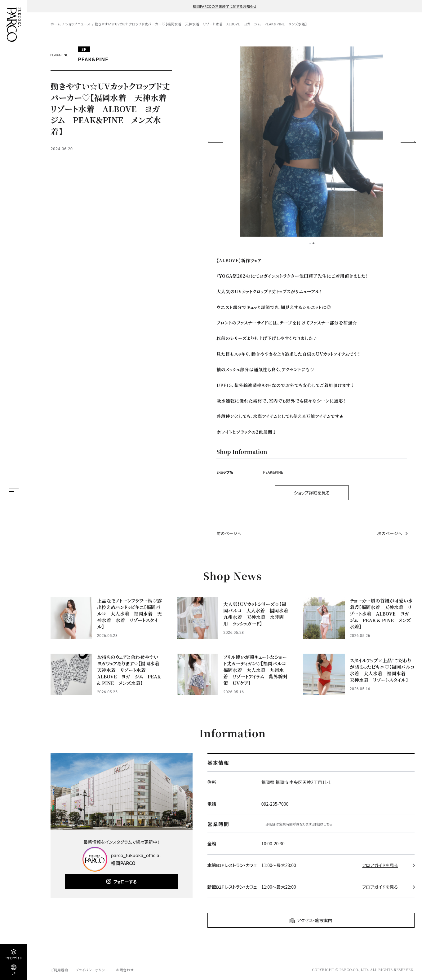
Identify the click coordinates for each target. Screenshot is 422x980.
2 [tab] (313, 243)
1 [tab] (310, 243)
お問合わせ (125, 970)
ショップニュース (78, 24)
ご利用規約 (59, 970)
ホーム (56, 24)
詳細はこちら (323, 824)
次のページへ (390, 533)
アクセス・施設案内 (315, 920)
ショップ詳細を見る (312, 493)
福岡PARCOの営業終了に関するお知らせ (225, 6)
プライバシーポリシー (92, 970)
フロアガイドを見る (380, 865)
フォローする (125, 882)
